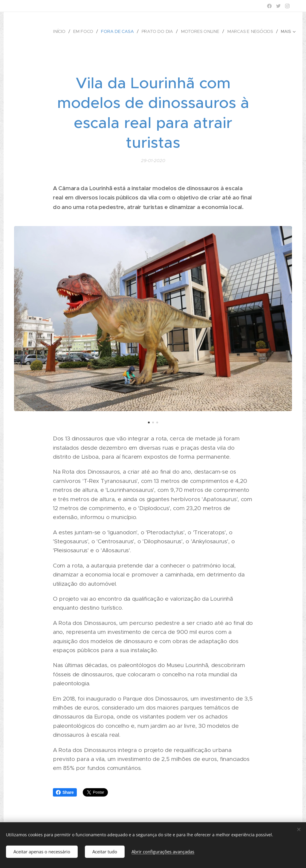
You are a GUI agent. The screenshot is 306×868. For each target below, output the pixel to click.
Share (65, 792)
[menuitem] (63, 31)
